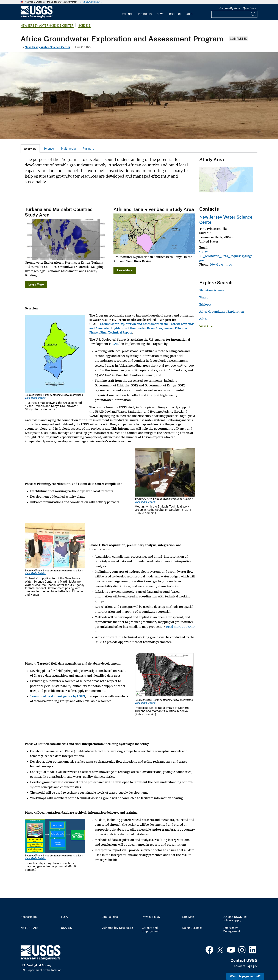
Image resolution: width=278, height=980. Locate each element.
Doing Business (192, 928)
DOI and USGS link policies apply (235, 919)
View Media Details (35, 398)
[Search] (254, 14)
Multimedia (68, 149)
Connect (175, 14)
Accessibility (29, 917)
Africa (203, 319)
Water (204, 297)
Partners (88, 149)
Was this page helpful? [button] (245, 976)
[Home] (37, 17)
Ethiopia (205, 304)
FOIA (64, 917)
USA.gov (67, 928)
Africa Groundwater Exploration (222, 312)
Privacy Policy (151, 917)
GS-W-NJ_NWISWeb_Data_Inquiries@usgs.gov (226, 256)
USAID (115, 344)
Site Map (188, 917)
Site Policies (110, 917)
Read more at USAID (180, 627)
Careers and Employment (150, 930)
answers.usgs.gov (246, 966)
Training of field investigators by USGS (58, 696)
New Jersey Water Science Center (47, 26)
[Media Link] (55, 354)
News (160, 14)
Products (145, 14)
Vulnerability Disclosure (117, 928)
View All (206, 326)
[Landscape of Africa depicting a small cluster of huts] (139, 96)
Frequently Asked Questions (238, 8)
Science (128, 14)
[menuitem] (128, 12)
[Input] (234, 14)
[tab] (30, 149)
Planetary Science (212, 290)
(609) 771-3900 (221, 264)
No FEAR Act (29, 928)
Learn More (36, 285)
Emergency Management (231, 930)
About (191, 14)
